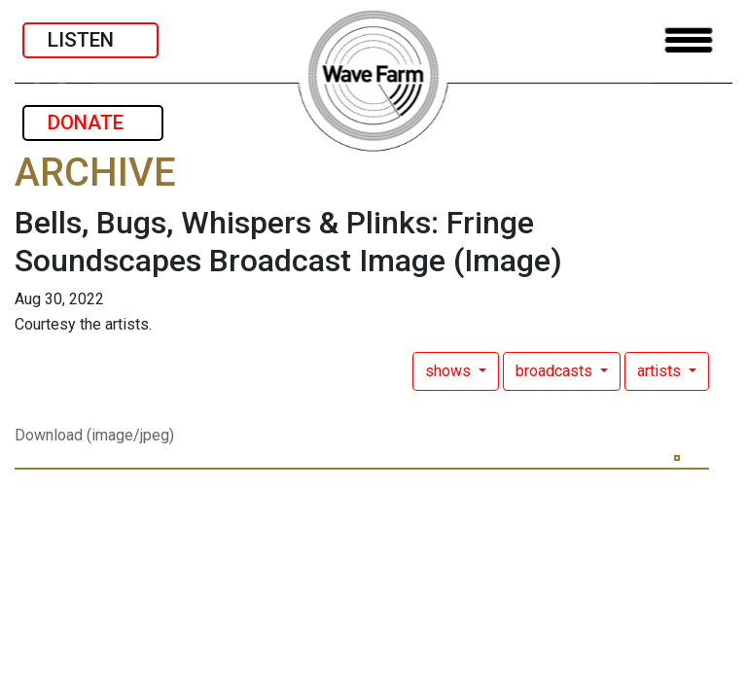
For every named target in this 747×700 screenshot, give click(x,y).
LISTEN (90, 40)
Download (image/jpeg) (94, 435)
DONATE (93, 122)
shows (450, 371)
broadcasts (556, 371)
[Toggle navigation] (689, 40)
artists (661, 371)
